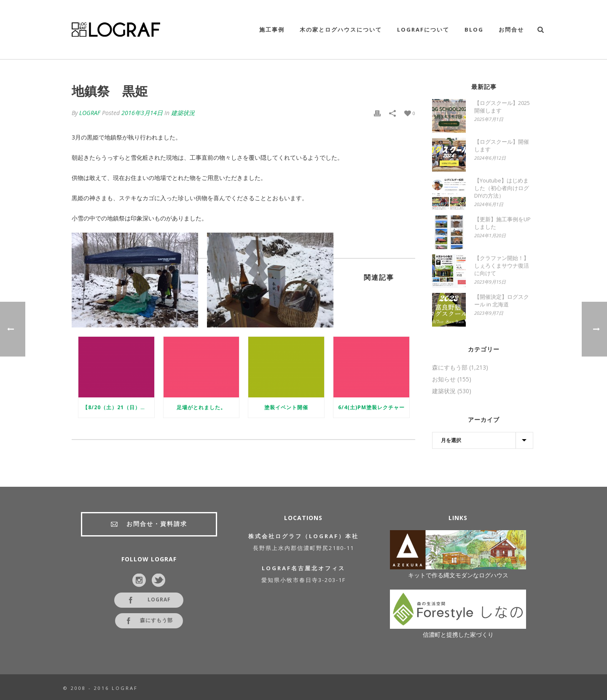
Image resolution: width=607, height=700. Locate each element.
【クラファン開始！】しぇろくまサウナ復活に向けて (502, 266)
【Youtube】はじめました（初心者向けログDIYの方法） (502, 188)
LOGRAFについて (423, 30)
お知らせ (444, 379)
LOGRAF (90, 113)
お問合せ (511, 30)
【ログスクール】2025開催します (502, 107)
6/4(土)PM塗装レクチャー (371, 407)
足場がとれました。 (201, 407)
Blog (474, 30)
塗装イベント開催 (286, 407)
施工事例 (272, 30)
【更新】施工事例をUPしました (502, 223)
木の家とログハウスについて (341, 30)
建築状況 (183, 113)
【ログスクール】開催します (502, 145)
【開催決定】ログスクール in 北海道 (502, 300)
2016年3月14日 (142, 113)
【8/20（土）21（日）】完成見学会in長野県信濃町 (118, 407)
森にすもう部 (450, 367)
